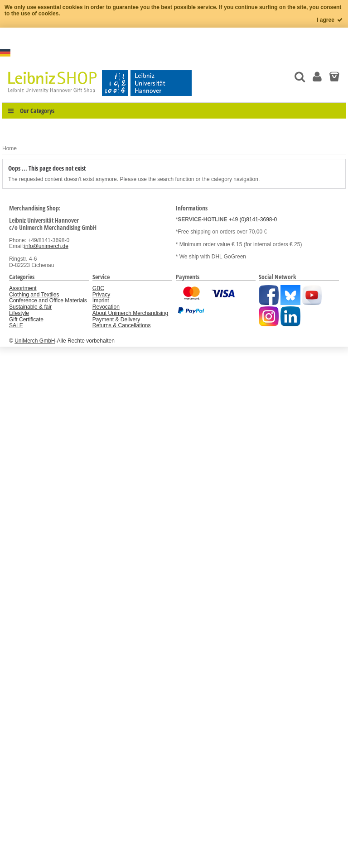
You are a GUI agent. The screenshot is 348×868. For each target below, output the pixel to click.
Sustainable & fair (30, 307)
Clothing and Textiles (34, 295)
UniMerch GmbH (35, 341)
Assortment (23, 288)
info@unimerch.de (46, 246)
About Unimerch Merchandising (130, 313)
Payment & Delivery (116, 320)
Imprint (101, 300)
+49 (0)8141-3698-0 (253, 219)
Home (10, 148)
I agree (330, 20)
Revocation (106, 307)
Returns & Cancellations (122, 325)
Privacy (101, 295)
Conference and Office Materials (48, 300)
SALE (16, 325)
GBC (98, 288)
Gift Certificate (26, 320)
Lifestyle (19, 313)
